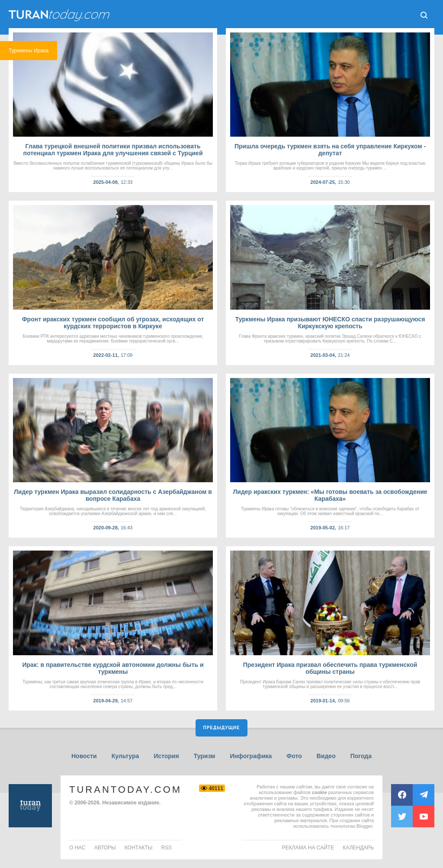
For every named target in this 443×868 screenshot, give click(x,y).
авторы (105, 848)
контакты (139, 848)
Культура (125, 756)
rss (166, 848)
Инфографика (251, 756)
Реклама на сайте (308, 848)
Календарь (358, 848)
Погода (361, 756)
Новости (84, 756)
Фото (294, 756)
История (166, 756)
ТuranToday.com (60, 15)
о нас (77, 848)
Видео (326, 756)
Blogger (364, 826)
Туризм (205, 756)
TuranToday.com (125, 790)
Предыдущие (222, 728)
